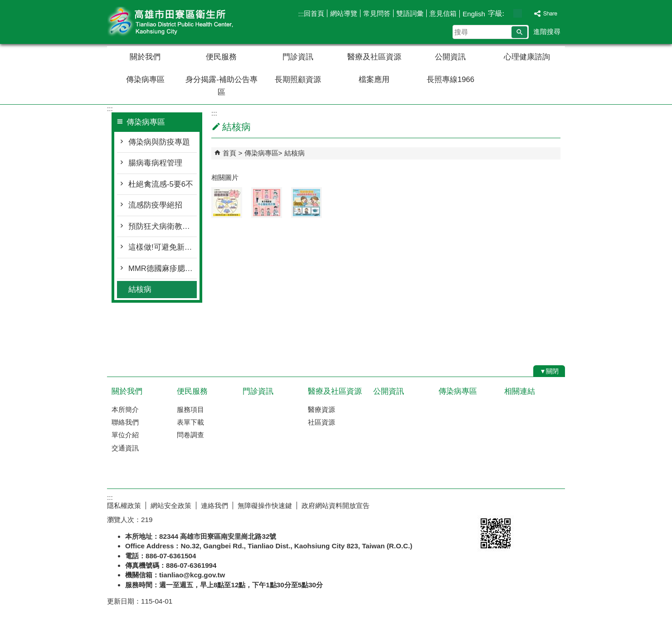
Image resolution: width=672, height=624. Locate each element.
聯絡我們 (125, 422)
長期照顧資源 (298, 80)
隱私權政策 (124, 505)
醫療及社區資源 (374, 57)
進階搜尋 (547, 31)
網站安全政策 (171, 505)
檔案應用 (374, 80)
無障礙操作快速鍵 (265, 505)
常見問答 (377, 13)
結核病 (140, 289)
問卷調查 (190, 435)
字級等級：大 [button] (527, 13)
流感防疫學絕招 (155, 205)
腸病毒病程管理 (155, 163)
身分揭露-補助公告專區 (222, 86)
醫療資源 (321, 409)
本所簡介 (125, 409)
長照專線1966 (450, 80)
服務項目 (190, 409)
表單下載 (190, 422)
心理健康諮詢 (527, 57)
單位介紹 (125, 435)
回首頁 (314, 13)
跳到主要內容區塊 (5, 5)
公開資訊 (450, 57)
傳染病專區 (145, 80)
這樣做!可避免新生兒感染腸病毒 (163, 247)
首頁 (229, 153)
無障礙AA (532, 504)
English (474, 14)
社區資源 (321, 422)
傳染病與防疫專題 (159, 142)
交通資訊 (125, 448)
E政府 (487, 504)
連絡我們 (214, 505)
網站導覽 (344, 13)
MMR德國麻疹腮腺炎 (163, 268)
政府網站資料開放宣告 (336, 505)
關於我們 (145, 57)
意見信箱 (443, 13)
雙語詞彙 (410, 13)
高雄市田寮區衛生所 (184, 22)
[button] (519, 32)
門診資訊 (298, 57)
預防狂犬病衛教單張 (163, 226)
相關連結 (520, 391)
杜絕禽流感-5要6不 (161, 184)
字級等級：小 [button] (508, 13)
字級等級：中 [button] (518, 13)
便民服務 (221, 57)
